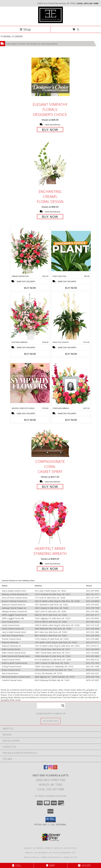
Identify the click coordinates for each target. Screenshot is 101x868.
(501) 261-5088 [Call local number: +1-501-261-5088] (91, 3)
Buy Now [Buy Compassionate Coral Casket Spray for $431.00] (50, 487)
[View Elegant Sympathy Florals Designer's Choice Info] (50, 77)
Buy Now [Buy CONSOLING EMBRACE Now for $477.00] (71, 420)
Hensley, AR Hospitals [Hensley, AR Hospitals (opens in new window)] (66, 848)
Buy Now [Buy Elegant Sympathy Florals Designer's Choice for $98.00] (50, 130)
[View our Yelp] (55, 768)
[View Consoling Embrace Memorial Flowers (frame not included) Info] (71, 383)
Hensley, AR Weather (36, 853)
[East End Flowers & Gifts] (50, 22)
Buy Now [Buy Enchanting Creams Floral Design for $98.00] (50, 217)
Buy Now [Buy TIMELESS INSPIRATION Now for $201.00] (30, 288)
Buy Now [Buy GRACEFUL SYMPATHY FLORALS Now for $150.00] (30, 420)
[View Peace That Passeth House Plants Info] (71, 317)
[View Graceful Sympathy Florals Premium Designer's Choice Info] (30, 383)
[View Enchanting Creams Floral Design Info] (50, 164)
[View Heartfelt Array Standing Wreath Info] (50, 521)
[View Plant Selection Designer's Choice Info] (71, 251)
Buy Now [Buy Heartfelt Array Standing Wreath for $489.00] (50, 569)
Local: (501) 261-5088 (50, 789)
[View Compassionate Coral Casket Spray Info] (50, 442)
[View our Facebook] (46, 768)
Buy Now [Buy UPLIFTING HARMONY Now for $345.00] (30, 354)
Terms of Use (70, 857)
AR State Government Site (62, 853)
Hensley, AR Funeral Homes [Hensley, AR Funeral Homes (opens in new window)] (38, 848)
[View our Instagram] (50, 768)
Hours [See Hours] (84, 865)
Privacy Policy (31, 857)
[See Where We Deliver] (50, 721)
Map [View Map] (50, 865)
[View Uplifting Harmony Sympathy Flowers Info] (30, 317)
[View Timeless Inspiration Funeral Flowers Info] (30, 251)
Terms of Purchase (51, 857)
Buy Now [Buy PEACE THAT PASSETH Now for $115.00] (71, 354)
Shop (25, 29)
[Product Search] (51, 706)
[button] (51, 820)
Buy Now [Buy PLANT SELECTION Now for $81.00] (71, 288)
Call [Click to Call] (17, 865)
